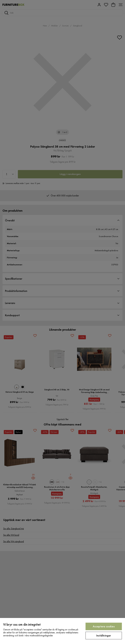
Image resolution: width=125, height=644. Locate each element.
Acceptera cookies (104, 626)
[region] (62, 631)
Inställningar (104, 635)
